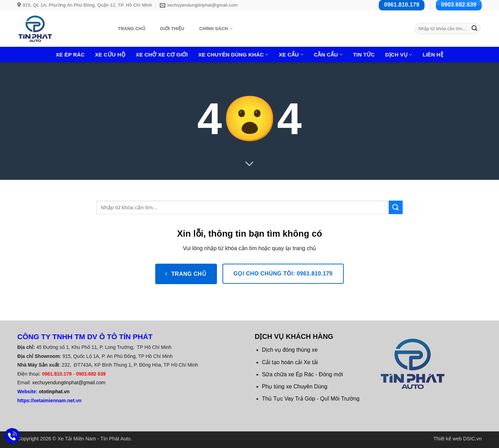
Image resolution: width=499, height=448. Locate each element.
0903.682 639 (91, 374)
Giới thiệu (172, 29)
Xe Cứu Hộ (110, 55)
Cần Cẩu (328, 55)
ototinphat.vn (54, 392)
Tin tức (364, 55)
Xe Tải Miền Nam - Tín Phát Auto (94, 439)
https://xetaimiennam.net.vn (49, 401)
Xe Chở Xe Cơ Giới (162, 55)
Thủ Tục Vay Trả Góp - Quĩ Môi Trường (311, 399)
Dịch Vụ (399, 55)
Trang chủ (132, 29)
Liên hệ (433, 55)
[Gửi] (474, 29)
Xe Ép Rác (70, 55)
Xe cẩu (291, 55)
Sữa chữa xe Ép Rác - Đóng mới (303, 374)
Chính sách (216, 29)
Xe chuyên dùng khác (233, 55)
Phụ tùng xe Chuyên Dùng (295, 386)
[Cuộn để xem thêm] (249, 164)
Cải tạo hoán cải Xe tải (290, 362)
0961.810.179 (57, 374)
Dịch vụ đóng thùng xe (290, 350)
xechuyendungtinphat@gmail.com (69, 383)
